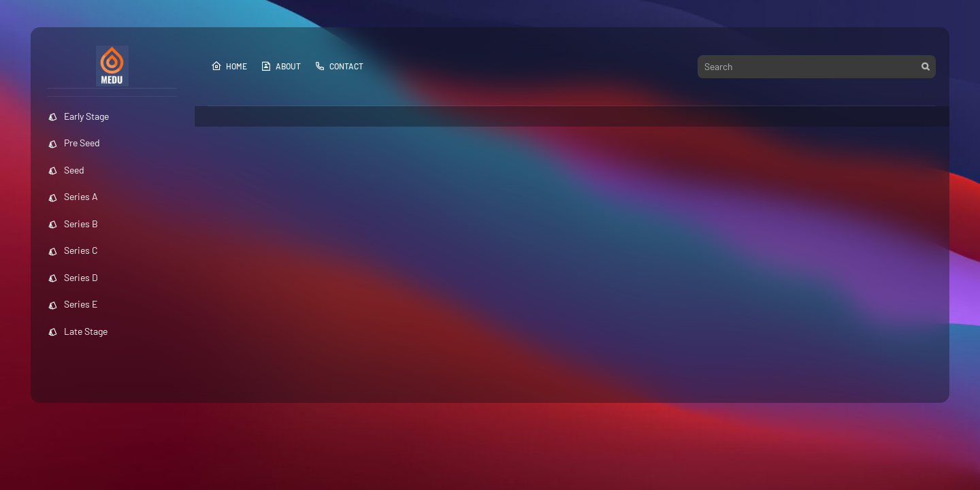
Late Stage (78, 331)
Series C (73, 250)
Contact (339, 66)
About (281, 66)
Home (229, 66)
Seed (66, 170)
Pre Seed (74, 143)
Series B (73, 224)
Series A (73, 196)
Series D (73, 277)
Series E (72, 304)
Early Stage (78, 116)
